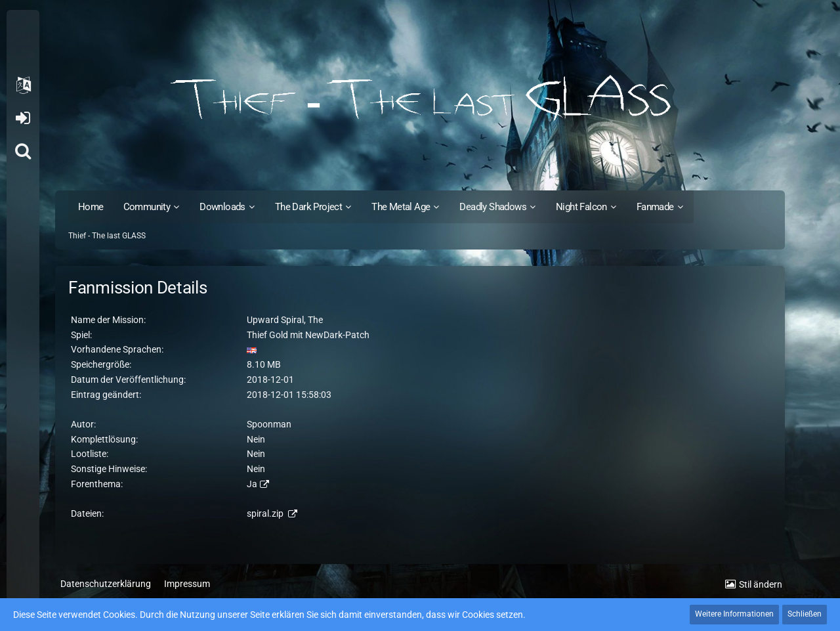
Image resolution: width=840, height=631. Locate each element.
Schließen (805, 614)
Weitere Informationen (734, 614)
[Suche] (23, 151)
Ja (252, 484)
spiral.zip (266, 513)
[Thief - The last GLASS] (420, 98)
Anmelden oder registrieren (23, 118)
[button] (23, 85)
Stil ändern (761, 584)
